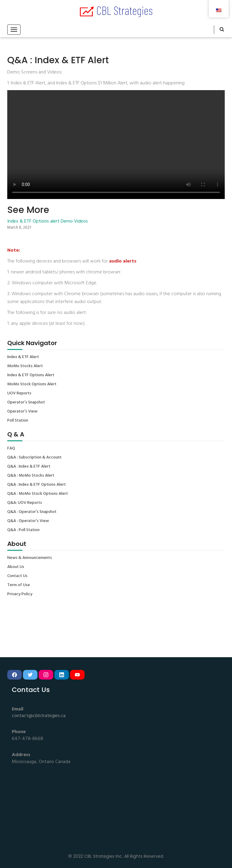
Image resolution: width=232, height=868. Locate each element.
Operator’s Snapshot (26, 403)
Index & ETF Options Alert (31, 375)
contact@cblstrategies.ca (39, 716)
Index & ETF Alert (23, 357)
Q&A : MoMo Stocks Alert (31, 476)
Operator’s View (22, 412)
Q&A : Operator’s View (28, 521)
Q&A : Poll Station (23, 530)
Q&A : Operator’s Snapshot (32, 512)
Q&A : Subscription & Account (34, 458)
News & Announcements (30, 558)
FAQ (11, 449)
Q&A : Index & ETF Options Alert (37, 485)
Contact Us (17, 576)
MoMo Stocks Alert (25, 366)
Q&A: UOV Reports (25, 503)
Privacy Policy (20, 594)
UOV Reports (19, 393)
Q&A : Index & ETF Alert (29, 467)
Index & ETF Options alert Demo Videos (48, 222)
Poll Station (18, 421)
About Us (16, 567)
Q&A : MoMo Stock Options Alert (38, 494)
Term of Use (19, 585)
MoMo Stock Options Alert (32, 384)
